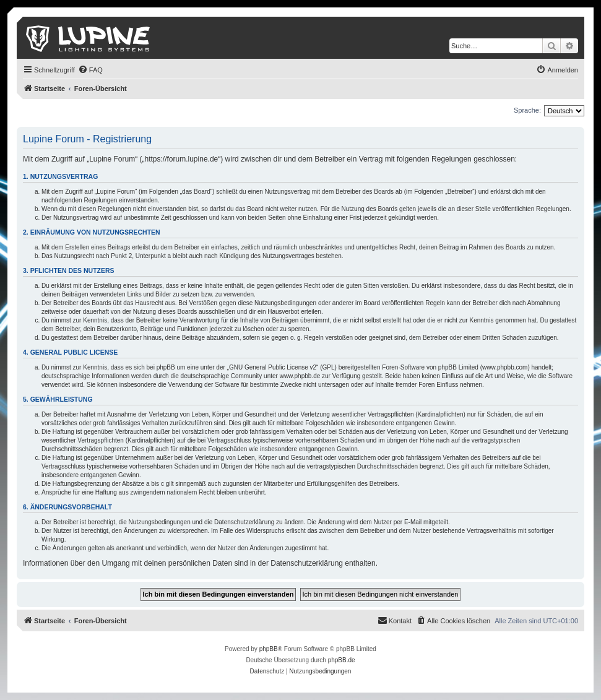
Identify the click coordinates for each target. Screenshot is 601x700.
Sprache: (527, 110)
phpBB (269, 649)
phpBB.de (342, 660)
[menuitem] (90, 70)
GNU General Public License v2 (273, 367)
